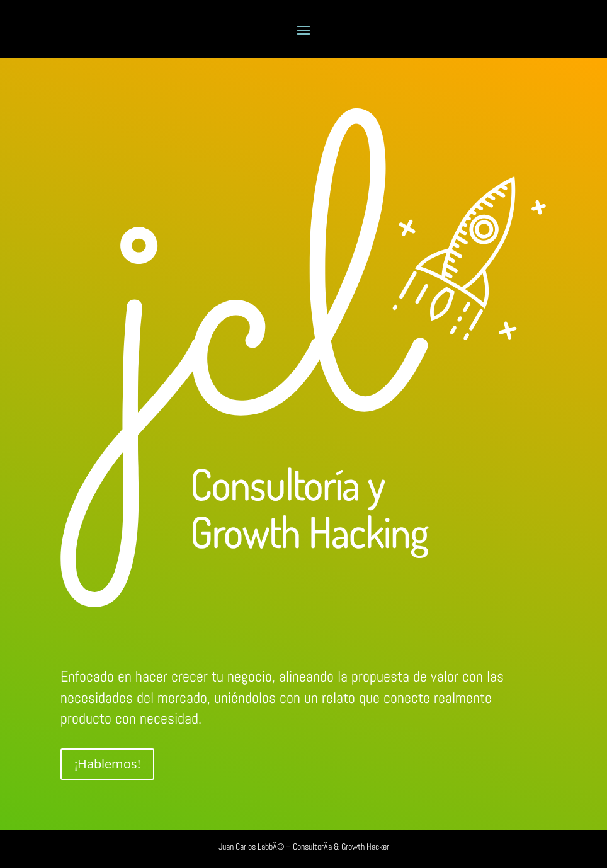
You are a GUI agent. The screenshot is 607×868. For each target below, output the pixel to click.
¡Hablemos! (107, 764)
